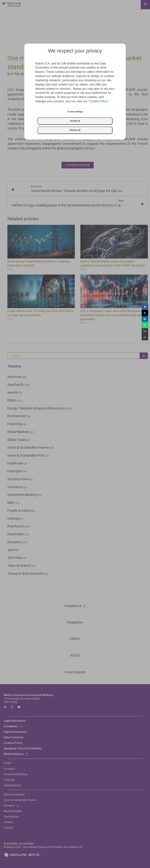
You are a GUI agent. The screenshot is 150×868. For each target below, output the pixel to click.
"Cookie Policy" (98, 101)
